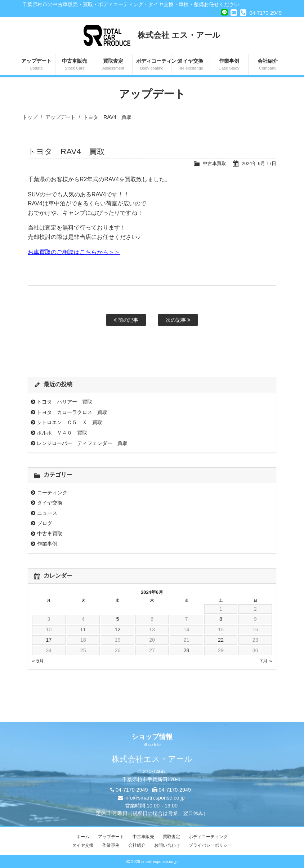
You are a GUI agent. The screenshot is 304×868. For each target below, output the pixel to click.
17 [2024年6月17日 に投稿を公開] (49, 640)
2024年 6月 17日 (259, 163)
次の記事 (178, 320)
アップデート (36, 65)
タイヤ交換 (191, 65)
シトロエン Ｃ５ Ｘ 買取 (70, 422)
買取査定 (113, 65)
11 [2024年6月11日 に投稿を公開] (83, 629)
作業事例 (229, 65)
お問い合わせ (167, 845)
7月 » (266, 661)
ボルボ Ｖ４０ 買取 (62, 433)
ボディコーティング (153, 65)
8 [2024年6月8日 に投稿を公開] (221, 619)
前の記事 (126, 320)
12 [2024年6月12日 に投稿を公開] (117, 629)
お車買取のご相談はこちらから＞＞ (74, 252)
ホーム (83, 837)
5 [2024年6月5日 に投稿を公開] (117, 619)
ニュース (47, 513)
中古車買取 (214, 163)
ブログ (45, 523)
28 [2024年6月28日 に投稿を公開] (187, 650)
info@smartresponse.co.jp (154, 798)
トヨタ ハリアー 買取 (64, 402)
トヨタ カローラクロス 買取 (72, 412)
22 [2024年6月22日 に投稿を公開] (221, 640)
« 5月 (38, 661)
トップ (30, 117)
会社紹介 (268, 65)
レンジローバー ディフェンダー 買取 (82, 443)
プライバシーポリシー (210, 845)
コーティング (52, 493)
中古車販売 (75, 65)
